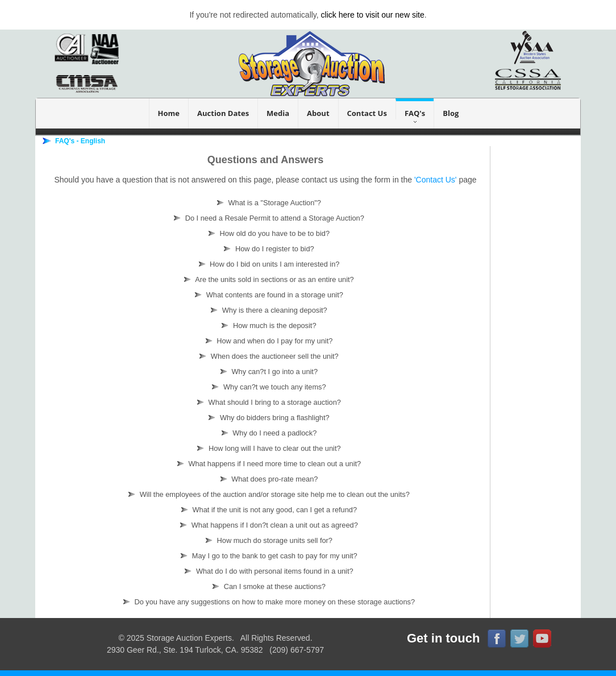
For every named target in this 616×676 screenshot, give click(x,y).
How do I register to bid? (267, 249)
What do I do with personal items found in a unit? (267, 571)
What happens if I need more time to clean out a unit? (267, 464)
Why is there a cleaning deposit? (267, 310)
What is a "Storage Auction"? (267, 203)
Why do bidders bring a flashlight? (267, 418)
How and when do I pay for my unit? (267, 341)
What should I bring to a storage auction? (267, 402)
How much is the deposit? (267, 325)
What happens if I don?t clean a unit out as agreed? (267, 525)
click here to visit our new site (373, 15)
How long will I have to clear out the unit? (267, 448)
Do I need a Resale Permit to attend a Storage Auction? (267, 218)
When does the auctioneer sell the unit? (267, 356)
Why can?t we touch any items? (267, 387)
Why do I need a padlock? (267, 433)
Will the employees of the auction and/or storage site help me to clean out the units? (267, 494)
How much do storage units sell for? (267, 540)
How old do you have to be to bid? (267, 233)
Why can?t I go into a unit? (267, 372)
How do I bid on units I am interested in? (267, 264)
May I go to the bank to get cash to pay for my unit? (267, 556)
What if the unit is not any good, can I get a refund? (267, 510)
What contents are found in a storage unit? (267, 295)
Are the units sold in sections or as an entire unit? (267, 279)
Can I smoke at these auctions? (267, 586)
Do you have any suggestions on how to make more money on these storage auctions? (267, 602)
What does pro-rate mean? (267, 479)
